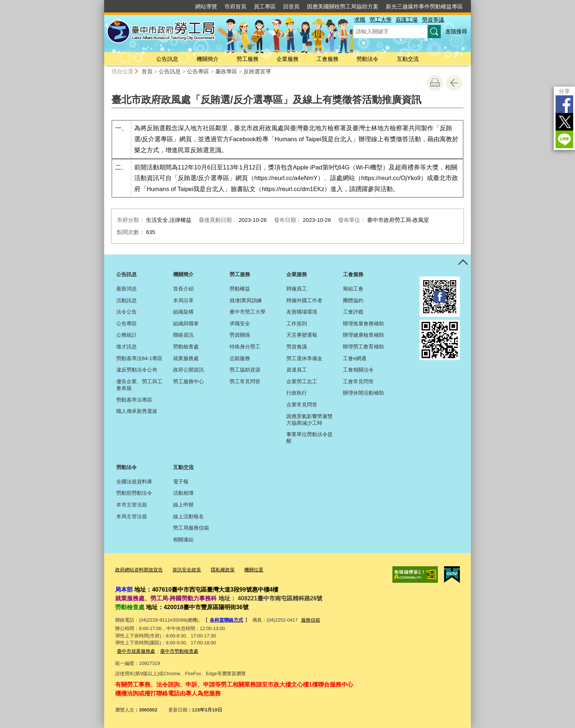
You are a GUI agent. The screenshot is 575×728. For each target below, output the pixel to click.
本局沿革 (183, 300)
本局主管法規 (132, 516)
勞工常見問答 (245, 381)
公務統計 (127, 335)
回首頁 (291, 6)
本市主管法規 (132, 505)
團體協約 (353, 300)
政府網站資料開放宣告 (139, 570)
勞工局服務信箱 (191, 528)
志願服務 (240, 358)
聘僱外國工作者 (304, 300)
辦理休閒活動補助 (363, 393)
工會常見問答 (358, 381)
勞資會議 (297, 347)
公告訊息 (167, 59)
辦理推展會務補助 (363, 323)
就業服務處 (186, 358)
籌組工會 (353, 289)
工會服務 (327, 59)
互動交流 (408, 59)
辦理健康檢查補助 (363, 335)
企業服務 (287, 59)
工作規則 (297, 323)
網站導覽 (206, 6)
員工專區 (265, 6)
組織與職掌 (186, 323)
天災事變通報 (302, 335)
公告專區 (198, 71)
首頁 (147, 71)
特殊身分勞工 (245, 347)
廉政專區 (226, 71)
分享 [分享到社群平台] (564, 91)
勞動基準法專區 (134, 400)
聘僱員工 (297, 289)
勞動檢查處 (186, 347)
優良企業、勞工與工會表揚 (139, 385)
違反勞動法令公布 (137, 370)
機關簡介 (208, 59)
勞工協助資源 (245, 370)
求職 (360, 20)
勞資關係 (240, 335)
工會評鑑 (353, 312)
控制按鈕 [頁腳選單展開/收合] (463, 263)
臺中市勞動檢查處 (179, 651)
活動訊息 (127, 300)
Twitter (564, 122)
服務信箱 (311, 620)
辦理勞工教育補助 (363, 347)
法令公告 (127, 312)
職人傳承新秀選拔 (137, 411)
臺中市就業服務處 (136, 651)
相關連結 (183, 539)
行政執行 (297, 393)
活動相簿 (183, 493)
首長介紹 (183, 289)
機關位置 (254, 570)
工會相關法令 (358, 370)
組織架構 (183, 312)
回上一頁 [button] (454, 83)
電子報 (181, 482)
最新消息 (127, 289)
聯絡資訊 (183, 335)
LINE (564, 139)
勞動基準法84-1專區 (139, 358)
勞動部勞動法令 (134, 493)
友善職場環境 (302, 312)
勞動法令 (367, 59)
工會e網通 (355, 358)
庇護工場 (407, 20)
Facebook (564, 104)
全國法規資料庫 (134, 482)
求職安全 (240, 323)
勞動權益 (240, 289)
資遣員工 (297, 370)
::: (101, 3)
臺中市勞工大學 (248, 312)
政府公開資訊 (188, 370)
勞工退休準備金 (304, 358)
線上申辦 (183, 505)
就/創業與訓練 (246, 300)
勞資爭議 (433, 20)
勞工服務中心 (188, 381)
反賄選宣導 (257, 71)
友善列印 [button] (435, 83)
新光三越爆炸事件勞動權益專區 (424, 6)
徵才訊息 (127, 347)
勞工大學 (381, 20)
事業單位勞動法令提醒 (310, 438)
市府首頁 (235, 6)
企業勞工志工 (302, 381)
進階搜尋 (456, 31)
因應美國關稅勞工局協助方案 (343, 6)
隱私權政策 (223, 570)
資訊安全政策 (187, 570)
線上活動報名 (188, 516)
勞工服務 (248, 59)
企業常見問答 (302, 405)
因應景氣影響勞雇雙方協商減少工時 (310, 420)
